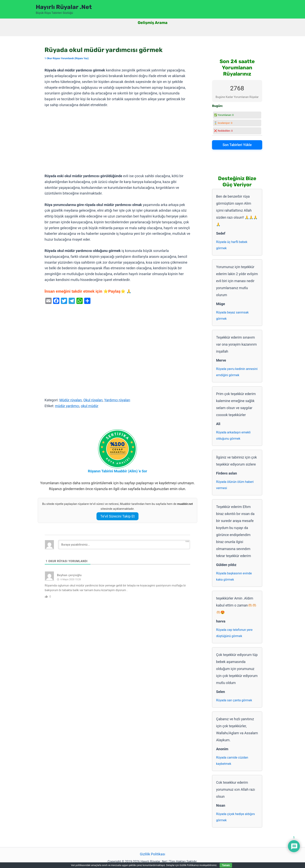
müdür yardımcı (67, 406)
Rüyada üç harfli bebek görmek (232, 245)
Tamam (226, 865)
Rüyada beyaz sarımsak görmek (232, 316)
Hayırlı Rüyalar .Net (64, 7)
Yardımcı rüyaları (117, 400)
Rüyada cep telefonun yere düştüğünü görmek (234, 633)
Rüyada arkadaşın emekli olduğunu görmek (233, 435)
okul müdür (89, 406)
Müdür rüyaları (71, 400)
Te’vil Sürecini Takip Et (117, 516)
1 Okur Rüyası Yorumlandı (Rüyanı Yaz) (67, 58)
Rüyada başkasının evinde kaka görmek (234, 576)
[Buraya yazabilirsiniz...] (124, 545)
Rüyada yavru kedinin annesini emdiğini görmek (237, 372)
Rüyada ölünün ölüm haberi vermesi (235, 485)
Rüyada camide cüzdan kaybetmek (232, 761)
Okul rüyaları (93, 400)
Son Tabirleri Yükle (237, 145)
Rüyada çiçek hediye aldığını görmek (235, 817)
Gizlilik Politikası (152, 854)
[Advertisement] (117, 141)
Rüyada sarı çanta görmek (234, 700)
